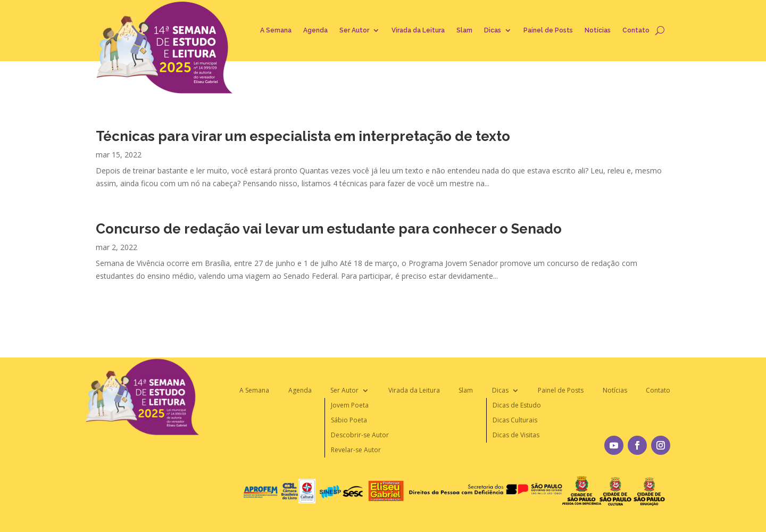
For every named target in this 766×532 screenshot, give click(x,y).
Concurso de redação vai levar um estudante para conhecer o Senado (329, 229)
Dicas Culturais (515, 420)
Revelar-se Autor (356, 450)
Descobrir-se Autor (360, 435)
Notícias (598, 30)
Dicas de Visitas (516, 435)
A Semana (276, 30)
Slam (464, 30)
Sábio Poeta (349, 420)
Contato (636, 30)
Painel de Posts (548, 30)
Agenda (315, 30)
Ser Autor (354, 30)
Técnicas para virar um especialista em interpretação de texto (303, 136)
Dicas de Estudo (517, 405)
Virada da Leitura (418, 30)
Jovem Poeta (350, 405)
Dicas (493, 30)
